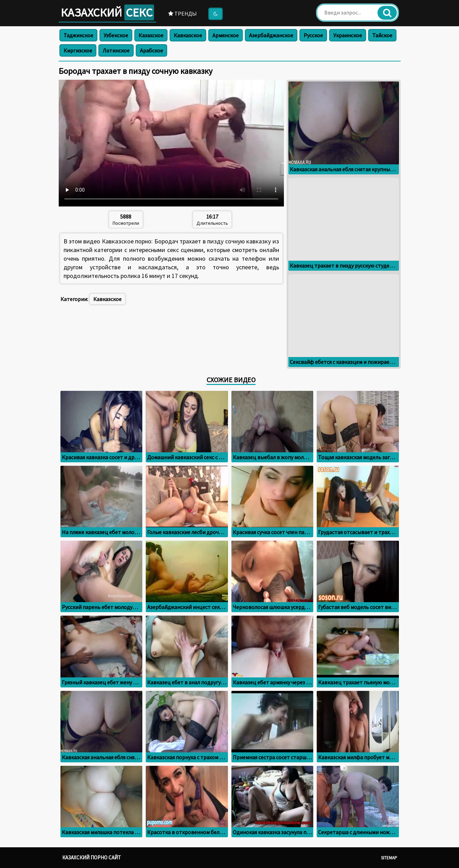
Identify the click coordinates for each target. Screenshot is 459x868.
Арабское (151, 50)
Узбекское (116, 35)
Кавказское (188, 35)
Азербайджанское (271, 35)
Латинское (116, 50)
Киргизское (78, 50)
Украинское (348, 35)
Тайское (382, 35)
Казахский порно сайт (92, 857)
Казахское (151, 35)
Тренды (183, 13)
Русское (313, 35)
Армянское (226, 35)
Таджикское (78, 35)
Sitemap (389, 858)
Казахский (107, 12)
